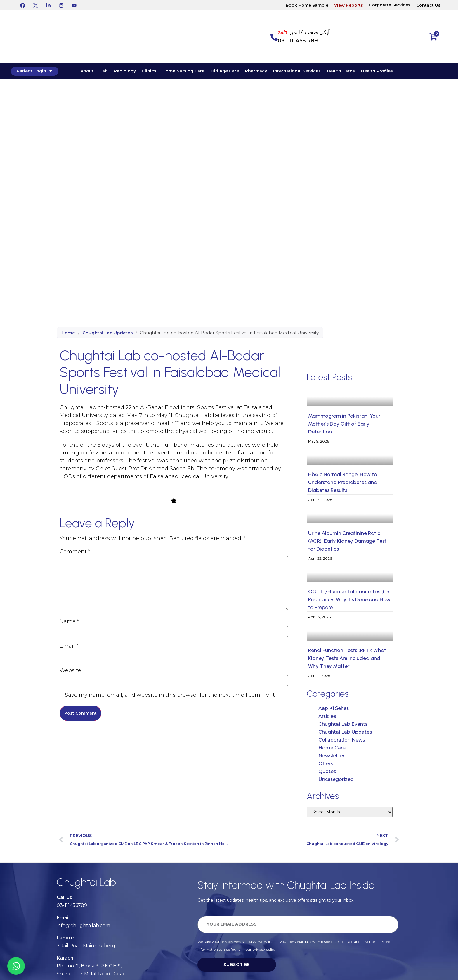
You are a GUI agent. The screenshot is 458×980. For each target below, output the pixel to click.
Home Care (332, 750)
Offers (326, 765)
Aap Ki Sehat (334, 710)
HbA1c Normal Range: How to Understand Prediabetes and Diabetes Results (343, 484)
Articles (327, 718)
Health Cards (348, 72)
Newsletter (332, 757)
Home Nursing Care (190, 72)
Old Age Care (231, 72)
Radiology (132, 72)
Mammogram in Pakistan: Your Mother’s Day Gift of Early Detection (344, 426)
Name (69, 622)
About (94, 72)
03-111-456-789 (298, 41)
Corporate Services (390, 5)
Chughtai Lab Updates (107, 335)
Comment (75, 552)
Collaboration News (342, 742)
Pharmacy (263, 72)
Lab (110, 72)
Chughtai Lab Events (343, 726)
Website (70, 671)
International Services (304, 72)
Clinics (156, 72)
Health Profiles (384, 72)
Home (68, 335)
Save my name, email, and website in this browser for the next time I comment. (170, 696)
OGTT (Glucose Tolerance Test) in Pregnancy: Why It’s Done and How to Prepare (349, 602)
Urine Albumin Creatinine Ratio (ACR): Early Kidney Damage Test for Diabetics (347, 543)
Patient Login (44, 72)
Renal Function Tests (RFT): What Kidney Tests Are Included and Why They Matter (347, 660)
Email (69, 647)
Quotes (327, 773)
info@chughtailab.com (83, 927)
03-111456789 (72, 907)
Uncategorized (336, 781)
